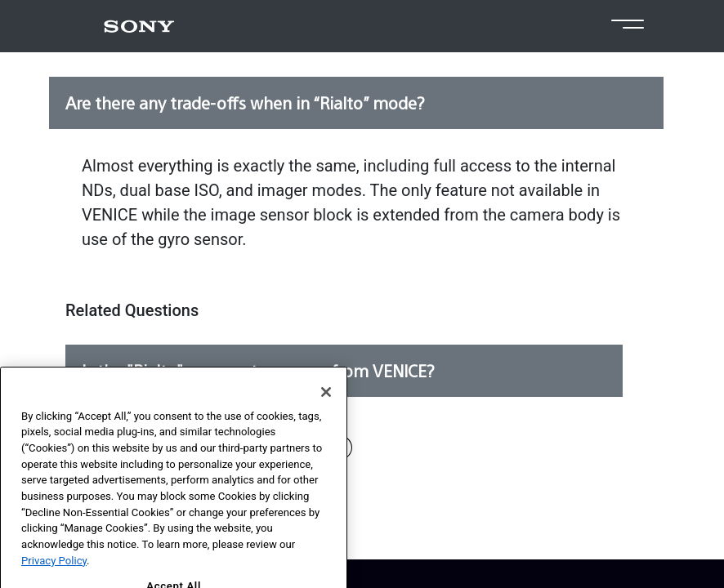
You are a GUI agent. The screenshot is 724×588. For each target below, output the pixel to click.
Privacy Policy (54, 575)
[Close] (326, 406)
